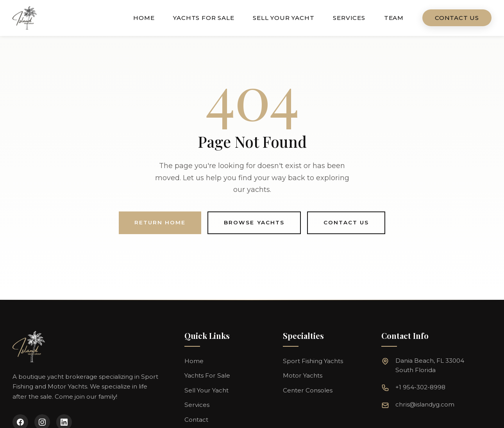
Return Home (160, 222)
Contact (196, 420)
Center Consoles (308, 390)
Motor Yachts (303, 375)
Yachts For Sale (204, 18)
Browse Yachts (254, 222)
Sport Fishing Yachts (313, 361)
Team (394, 18)
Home (144, 18)
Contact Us (457, 18)
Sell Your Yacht (283, 18)
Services (349, 18)
